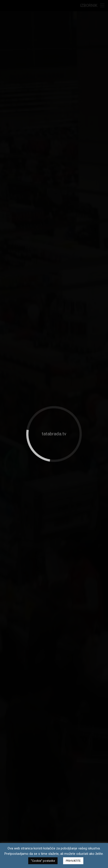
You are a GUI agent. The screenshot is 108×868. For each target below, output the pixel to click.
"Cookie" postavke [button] (43, 861)
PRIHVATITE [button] (73, 861)
